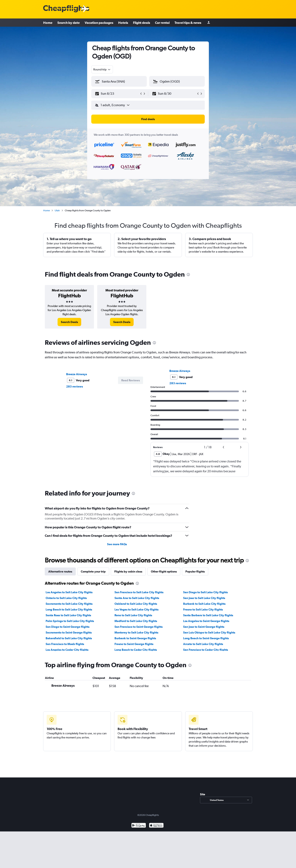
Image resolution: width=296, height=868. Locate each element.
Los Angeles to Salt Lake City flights (69, 592)
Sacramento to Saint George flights (69, 632)
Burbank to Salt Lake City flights (204, 604)
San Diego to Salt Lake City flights (205, 592)
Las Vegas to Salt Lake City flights (136, 609)
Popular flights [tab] (195, 571)
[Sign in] (209, 23)
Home (48, 23)
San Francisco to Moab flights (65, 644)
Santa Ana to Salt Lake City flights (137, 598)
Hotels (123, 23)
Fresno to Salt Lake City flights (203, 609)
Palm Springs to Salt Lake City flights (70, 621)
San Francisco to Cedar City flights (206, 650)
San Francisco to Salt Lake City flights (139, 592)
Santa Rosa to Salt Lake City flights (68, 615)
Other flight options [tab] (164, 571)
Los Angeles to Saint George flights (206, 621)
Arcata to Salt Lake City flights (203, 644)
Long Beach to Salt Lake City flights (69, 609)
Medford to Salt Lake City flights (136, 621)
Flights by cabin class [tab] (128, 571)
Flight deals (142, 23)
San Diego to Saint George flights (68, 627)
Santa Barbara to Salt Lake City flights (208, 615)
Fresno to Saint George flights (134, 644)
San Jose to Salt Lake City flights (204, 598)
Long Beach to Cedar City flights (136, 650)
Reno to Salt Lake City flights (133, 615)
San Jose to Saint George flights (204, 627)
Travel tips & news (188, 23)
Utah (57, 210)
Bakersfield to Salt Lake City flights (69, 638)
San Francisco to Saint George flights (139, 627)
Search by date (69, 23)
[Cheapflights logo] (66, 9)
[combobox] (102, 69)
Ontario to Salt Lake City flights (66, 598)
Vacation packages (99, 23)
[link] (69, 322)
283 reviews (75, 386)
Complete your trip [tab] (93, 571)
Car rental (162, 23)
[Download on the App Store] (156, 826)
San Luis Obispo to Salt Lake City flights (209, 632)
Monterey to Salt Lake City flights (136, 632)
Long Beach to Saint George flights (206, 638)
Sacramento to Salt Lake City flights (69, 604)
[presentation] (188, 275)
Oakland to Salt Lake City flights (136, 604)
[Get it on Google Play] (139, 826)
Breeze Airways (77, 374)
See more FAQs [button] (117, 544)
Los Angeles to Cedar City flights (67, 650)
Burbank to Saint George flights (135, 638)
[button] (117, 94)
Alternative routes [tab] (60, 571)
